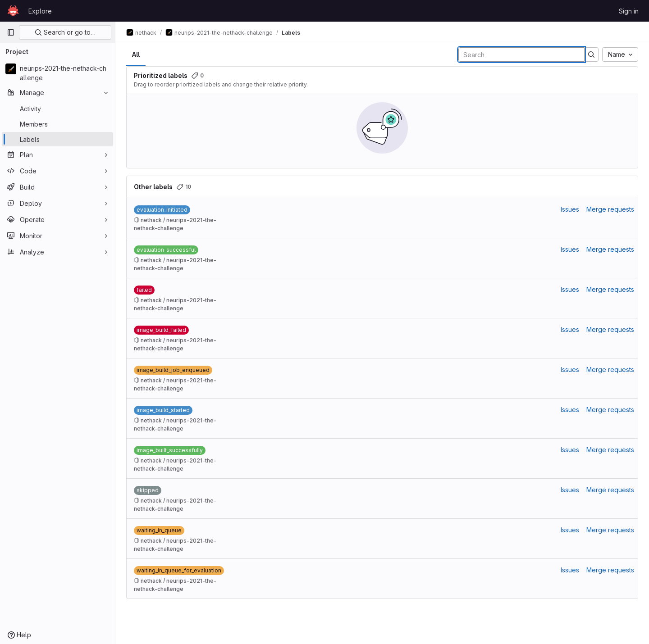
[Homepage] (13, 11)
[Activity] (57, 109)
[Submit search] (591, 54)
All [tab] (136, 54)
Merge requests (610, 209)
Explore (40, 11)
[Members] (57, 124)
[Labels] (57, 139)
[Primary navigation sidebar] (11, 32)
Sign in (629, 11)
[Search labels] (521, 54)
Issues (570, 209)
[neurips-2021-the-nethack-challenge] (57, 73)
